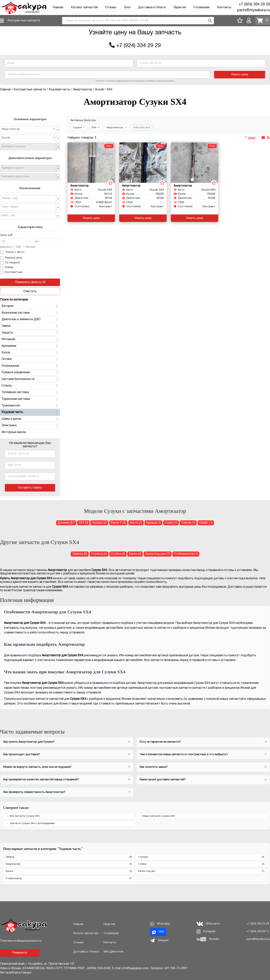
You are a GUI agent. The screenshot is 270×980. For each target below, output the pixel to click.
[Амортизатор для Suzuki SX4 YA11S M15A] (91, 163)
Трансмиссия (30, 406)
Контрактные (11, 272)
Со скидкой (10, 263)
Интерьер (30, 339)
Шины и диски (30, 419)
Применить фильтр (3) (30, 282)
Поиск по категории (14, 300)
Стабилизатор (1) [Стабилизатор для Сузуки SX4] (186, 554)
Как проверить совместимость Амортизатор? (34, 792)
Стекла (30, 386)
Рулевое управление (30, 372)
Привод (69, 857)
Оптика (30, 359)
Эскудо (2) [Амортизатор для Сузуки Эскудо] (99, 523)
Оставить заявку (30, 488)
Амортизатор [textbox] (28, 129)
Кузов (30, 353)
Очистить (30, 291)
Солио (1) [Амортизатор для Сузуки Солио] (171, 523)
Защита (30, 333)
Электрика (30, 426)
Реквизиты (20, 953)
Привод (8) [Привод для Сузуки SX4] (80, 554)
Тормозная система (30, 399)
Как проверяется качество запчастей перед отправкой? (41, 780)
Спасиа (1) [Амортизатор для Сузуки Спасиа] (188, 523)
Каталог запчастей (84, 7)
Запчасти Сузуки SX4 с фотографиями (32, 823)
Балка (69, 871)
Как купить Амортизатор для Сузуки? (29, 742)
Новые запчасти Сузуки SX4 (158, 816)
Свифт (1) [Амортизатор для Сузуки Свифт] (206, 523)
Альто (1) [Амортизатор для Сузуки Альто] (136, 523)
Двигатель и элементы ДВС (30, 319)
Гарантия (180, 7)
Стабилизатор (69, 878)
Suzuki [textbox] (28, 138)
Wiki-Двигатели (113, 952)
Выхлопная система (30, 313)
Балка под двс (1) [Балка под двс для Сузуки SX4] (157, 554)
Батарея (30, 306)
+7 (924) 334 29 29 (254, 4)
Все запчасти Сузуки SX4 (25, 816)
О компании (201, 7)
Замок (30, 326)
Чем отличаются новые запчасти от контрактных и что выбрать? (184, 754)
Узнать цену (240, 75)
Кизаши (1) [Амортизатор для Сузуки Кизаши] (153, 523)
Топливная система (30, 392)
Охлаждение (30, 366)
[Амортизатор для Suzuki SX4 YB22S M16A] (143, 163)
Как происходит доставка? (21, 754)
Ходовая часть (30, 412)
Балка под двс (201, 871)
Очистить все (142, 128)
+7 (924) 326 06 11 (258, 932)
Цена (252, 138)
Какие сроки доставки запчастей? (163, 780)
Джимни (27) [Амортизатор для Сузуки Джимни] (66, 523)
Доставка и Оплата (152, 7)
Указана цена (11, 258)
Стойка (201, 864)
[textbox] (28, 147)
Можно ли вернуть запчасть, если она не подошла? (37, 767)
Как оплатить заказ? (154, 767)
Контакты (224, 7)
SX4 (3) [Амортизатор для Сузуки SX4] (83, 523)
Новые (7, 268)
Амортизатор (69, 864)
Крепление (30, 346)
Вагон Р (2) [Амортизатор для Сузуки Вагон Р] (118, 523)
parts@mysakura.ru (254, 10)
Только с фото (12, 252)
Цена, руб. (7, 235)
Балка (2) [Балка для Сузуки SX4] (135, 554)
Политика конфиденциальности (21, 941)
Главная (58, 7)
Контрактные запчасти (24, 21)
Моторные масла (14, 432)
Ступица (201, 857)
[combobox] (138, 21)
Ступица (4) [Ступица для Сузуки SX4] (99, 554)
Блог (127, 7)
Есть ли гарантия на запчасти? (160, 742)
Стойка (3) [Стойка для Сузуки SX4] (118, 554)
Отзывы (111, 7)
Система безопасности (30, 379)
